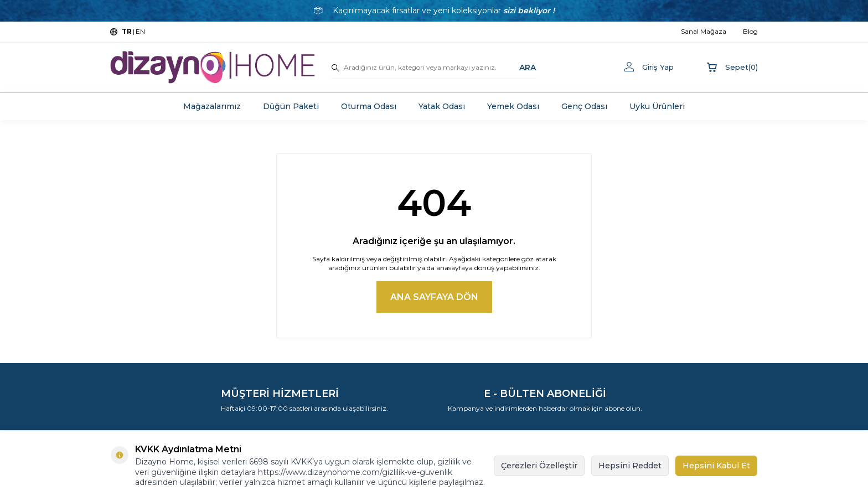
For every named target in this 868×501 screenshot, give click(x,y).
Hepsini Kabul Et (716, 466)
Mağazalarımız (212, 106)
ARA (528, 67)
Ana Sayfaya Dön (434, 297)
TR (127, 31)
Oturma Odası (369, 106)
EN (140, 31)
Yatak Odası (442, 106)
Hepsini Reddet (630, 466)
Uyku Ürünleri (657, 106)
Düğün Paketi (291, 106)
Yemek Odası (513, 106)
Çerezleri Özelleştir (539, 466)
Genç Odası (584, 106)
